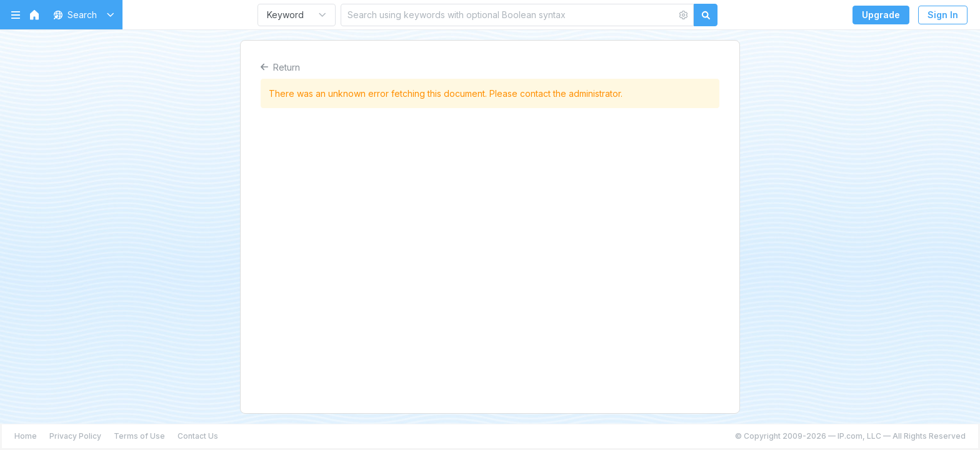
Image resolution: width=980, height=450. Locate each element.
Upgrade (881, 15)
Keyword (285, 15)
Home (26, 436)
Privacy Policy (75, 436)
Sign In (943, 15)
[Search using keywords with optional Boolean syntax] (509, 15)
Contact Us (198, 436)
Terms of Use (139, 436)
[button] (82, 15)
